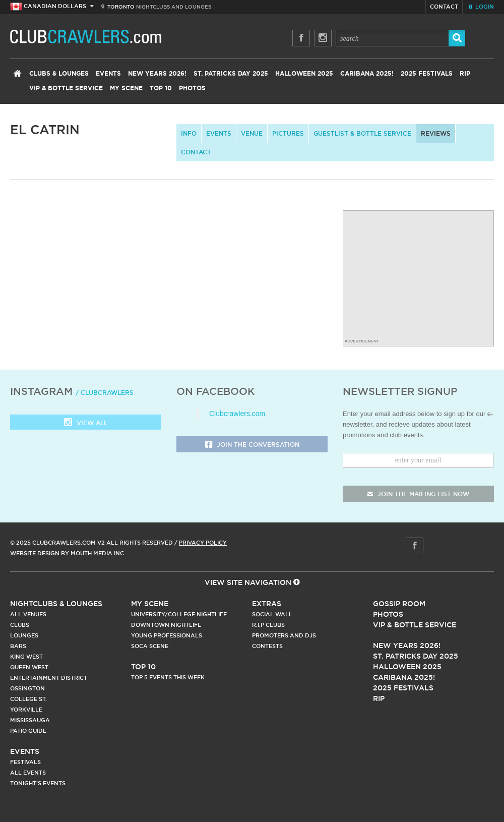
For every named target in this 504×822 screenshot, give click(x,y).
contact (196, 152)
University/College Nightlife (179, 614)
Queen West (29, 667)
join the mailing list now (418, 494)
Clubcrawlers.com (237, 414)
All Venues (28, 614)
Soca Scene (150, 646)
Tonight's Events (38, 783)
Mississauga (30, 720)
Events (108, 74)
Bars (18, 646)
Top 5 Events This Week (168, 677)
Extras (267, 604)
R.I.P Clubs (268, 625)
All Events (28, 773)
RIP (465, 74)
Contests (267, 646)
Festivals (25, 762)
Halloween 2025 (304, 74)
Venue (252, 133)
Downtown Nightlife (166, 625)
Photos (192, 88)
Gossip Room (399, 604)
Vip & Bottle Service (415, 625)
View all (86, 423)
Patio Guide (28, 731)
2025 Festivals (427, 74)
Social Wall (272, 614)
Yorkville (26, 710)
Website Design (35, 553)
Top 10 (161, 88)
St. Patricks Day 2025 (231, 74)
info (189, 133)
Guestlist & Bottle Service (362, 133)
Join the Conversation (252, 445)
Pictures (288, 133)
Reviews (436, 133)
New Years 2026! (157, 74)
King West (26, 657)
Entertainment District (49, 678)
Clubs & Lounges (59, 74)
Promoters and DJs (284, 635)
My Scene (126, 88)
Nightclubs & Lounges (56, 604)
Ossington (27, 688)
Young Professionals (167, 635)
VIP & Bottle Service (66, 88)
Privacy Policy (203, 543)
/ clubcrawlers (105, 393)
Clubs (20, 625)
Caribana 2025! (367, 74)
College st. (28, 699)
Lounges (24, 635)
